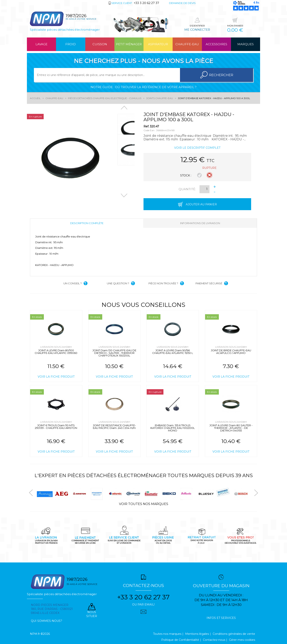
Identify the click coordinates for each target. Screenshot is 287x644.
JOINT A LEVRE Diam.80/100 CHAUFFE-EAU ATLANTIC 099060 (56, 352)
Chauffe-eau (187, 44)
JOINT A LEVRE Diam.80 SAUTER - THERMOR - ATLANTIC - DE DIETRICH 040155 (231, 428)
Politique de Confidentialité (180, 640)
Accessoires (216, 44)
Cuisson (100, 44)
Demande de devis (182, 3)
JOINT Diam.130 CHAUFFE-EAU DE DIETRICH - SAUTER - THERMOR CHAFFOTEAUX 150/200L (114, 353)
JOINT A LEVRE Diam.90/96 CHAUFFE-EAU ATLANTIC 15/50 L (173, 352)
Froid (71, 44)
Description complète (87, 223)
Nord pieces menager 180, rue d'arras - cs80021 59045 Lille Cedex (52, 609)
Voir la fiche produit (56, 377)
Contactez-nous (214, 640)
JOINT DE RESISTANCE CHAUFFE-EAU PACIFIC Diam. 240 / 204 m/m (114, 427)
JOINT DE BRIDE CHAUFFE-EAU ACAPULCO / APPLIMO (231, 352)
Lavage (41, 44)
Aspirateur (158, 44)
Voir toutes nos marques (144, 504)
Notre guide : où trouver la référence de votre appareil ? (143, 87)
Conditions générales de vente (234, 634)
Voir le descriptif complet (197, 148)
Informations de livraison (200, 223)
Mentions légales (197, 634)
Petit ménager (129, 44)
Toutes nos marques (167, 634)
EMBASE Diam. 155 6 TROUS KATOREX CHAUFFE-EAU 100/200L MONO (173, 428)
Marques (246, 44)
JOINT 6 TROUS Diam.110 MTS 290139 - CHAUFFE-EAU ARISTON (56, 427)
